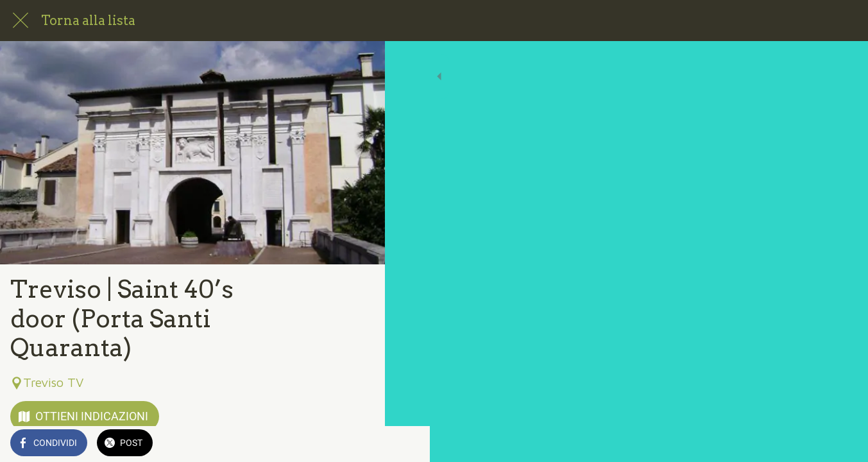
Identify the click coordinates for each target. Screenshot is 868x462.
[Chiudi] (21, 21)
